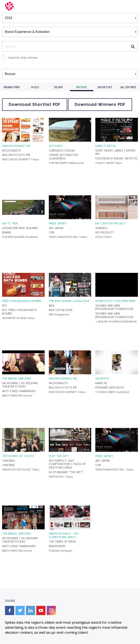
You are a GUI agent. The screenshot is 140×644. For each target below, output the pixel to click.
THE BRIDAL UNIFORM (16, 378)
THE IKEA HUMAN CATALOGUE (69, 301)
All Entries (128, 87)
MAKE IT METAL (106, 146)
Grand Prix (12, 87)
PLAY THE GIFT (59, 456)
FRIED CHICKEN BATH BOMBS (22, 301)
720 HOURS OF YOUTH (18, 456)
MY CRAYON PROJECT (111, 223)
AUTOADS (56, 146)
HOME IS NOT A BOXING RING (115, 301)
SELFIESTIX (102, 378)
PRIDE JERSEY (58, 223)
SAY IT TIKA (10, 223)
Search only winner (23, 58)
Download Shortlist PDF (35, 104)
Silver (58, 87)
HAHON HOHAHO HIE (16, 146)
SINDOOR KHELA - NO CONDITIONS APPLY (64, 535)
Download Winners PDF (100, 104)
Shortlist (105, 87)
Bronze (82, 87)
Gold (35, 87)
